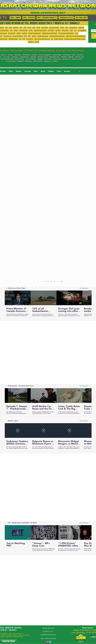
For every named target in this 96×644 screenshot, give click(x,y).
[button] (80, 72)
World (11, 71)
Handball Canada (13, 39)
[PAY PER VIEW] (81, 18)
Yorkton (62, 28)
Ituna (74, 55)
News (36, 71)
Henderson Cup (7, 36)
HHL (20, 39)
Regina (40, 59)
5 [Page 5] (55, 281)
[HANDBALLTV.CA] (66, 18)
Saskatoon (16, 28)
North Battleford (82, 31)
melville (19, 33)
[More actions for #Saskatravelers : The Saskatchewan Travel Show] (20, 386)
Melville (71, 57)
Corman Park (11, 61)
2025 (21, 28)
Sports (43, 71)
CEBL (71, 31)
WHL (25, 36)
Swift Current (65, 31)
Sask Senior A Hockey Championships (76, 36)
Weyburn (20, 61)
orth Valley (20, 59)
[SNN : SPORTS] (29, 18)
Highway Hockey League (40, 31)
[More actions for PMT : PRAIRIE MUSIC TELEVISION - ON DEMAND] (22, 523)
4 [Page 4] (51, 281)
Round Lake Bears (54, 28)
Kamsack (80, 55)
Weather (51, 71)
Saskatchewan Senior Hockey (50, 33)
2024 (11, 31)
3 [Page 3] (48, 281)
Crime (59, 71)
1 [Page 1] (41, 281)
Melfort (31, 31)
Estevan (16, 31)
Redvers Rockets (59, 39)
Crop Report (51, 31)
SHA (67, 28)
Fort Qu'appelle (45, 55)
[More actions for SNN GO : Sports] (12, 421)
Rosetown (48, 59)
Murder (37, 42)
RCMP (29, 28)
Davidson (18, 55)
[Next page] (58, 281)
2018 (34, 28)
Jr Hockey (24, 33)
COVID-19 (81, 28)
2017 (29, 36)
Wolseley (29, 61)
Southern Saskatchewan (35, 33)
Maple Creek (43, 57)
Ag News (67, 71)
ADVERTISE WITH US (48, 635)
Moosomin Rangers (18, 36)
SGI (52, 39)
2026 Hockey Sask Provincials (42, 39)
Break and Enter (23, 31)
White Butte (38, 61)
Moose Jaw (80, 57)
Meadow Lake (54, 57)
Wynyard (47, 61)
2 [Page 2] (45, 281)
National (18, 71)
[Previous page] (38, 281)
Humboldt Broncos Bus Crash (57, 36)
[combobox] (85, 288)
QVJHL (38, 28)
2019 (25, 28)
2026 (10, 28)
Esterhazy (26, 55)
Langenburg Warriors (43, 36)
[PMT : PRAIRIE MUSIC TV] (47, 18)
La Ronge (14, 57)
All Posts (3, 71)
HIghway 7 (31, 42)
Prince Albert (45, 28)
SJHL (77, 33)
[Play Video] (18, 298)
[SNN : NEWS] (15, 18)
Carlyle (10, 55)
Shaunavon (66, 59)
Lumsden (33, 57)
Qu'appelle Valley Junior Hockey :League (75, 39)
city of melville (12, 33)
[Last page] (62, 281)
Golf (24, 39)
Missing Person (73, 28)
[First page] (34, 281)
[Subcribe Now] (8, 641)
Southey (34, 36)
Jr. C (75, 31)
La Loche (6, 57)
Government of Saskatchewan (66, 33)
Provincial (27, 71)
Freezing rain (29, 39)
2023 (6, 28)
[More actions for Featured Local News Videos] (16, 288)
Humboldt (58, 31)
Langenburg (24, 57)
